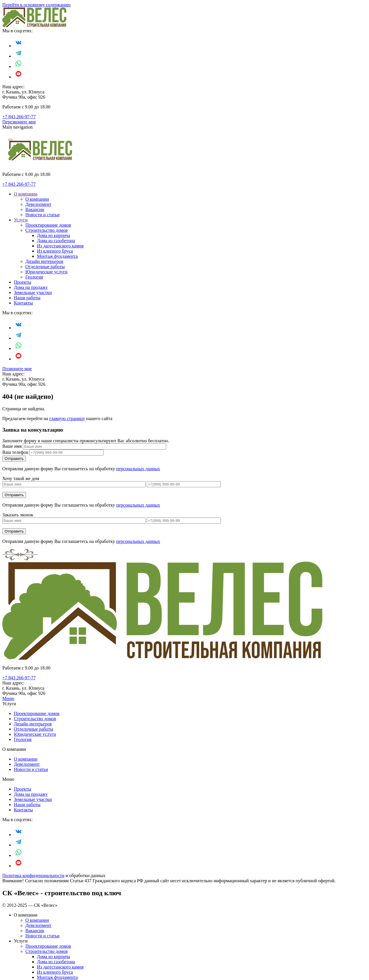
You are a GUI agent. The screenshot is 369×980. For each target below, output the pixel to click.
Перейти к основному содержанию (36, 5)
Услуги (21, 220)
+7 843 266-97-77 (19, 117)
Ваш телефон (15, 452)
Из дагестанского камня (60, 246)
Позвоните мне (17, 369)
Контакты (23, 303)
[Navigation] (10, 140)
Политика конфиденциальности (33, 875)
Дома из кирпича (53, 235)
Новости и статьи (42, 215)
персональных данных (138, 469)
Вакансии (35, 209)
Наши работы (27, 298)
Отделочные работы (45, 267)
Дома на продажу (31, 287)
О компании (26, 194)
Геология (34, 277)
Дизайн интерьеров (44, 261)
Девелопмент (38, 204)
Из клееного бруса (55, 251)
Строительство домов (47, 230)
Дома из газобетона (56, 241)
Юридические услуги (46, 272)
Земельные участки (33, 293)
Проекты (22, 282)
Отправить (14, 495)
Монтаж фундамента (57, 256)
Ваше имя (12, 446)
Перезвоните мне (19, 122)
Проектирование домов (48, 225)
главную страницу (67, 418)
